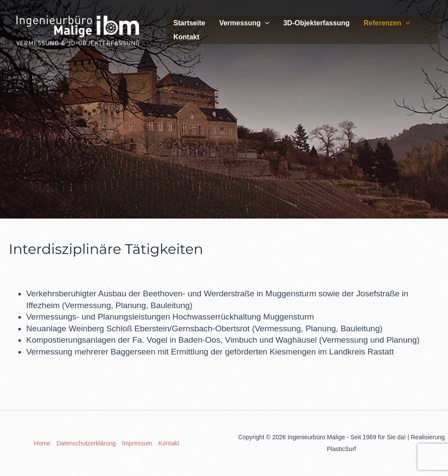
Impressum (137, 443)
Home (42, 443)
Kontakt (186, 37)
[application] (265, 23)
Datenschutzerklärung (86, 443)
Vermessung (244, 23)
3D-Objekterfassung (317, 23)
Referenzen (387, 23)
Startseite (189, 23)
